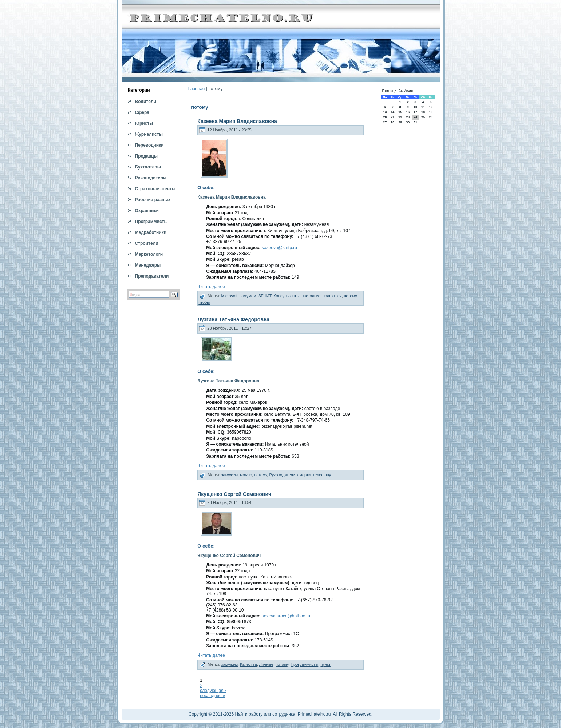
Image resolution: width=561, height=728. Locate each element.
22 (400, 117)
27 (385, 122)
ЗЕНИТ (265, 296)
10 (415, 107)
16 (408, 112)
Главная (197, 89)
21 (392, 117)
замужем (248, 296)
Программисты (304, 664)
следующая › (213, 691)
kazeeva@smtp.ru (279, 248)
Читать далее (211, 287)
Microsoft (230, 296)
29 (400, 122)
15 (400, 112)
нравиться (332, 296)
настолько (311, 296)
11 (423, 107)
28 (392, 122)
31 (415, 122)
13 (385, 112)
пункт (325, 664)
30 (408, 122)
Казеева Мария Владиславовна (237, 121)
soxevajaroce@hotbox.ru (286, 616)
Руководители (282, 475)
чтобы (204, 302)
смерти (304, 475)
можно (246, 475)
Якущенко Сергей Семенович (234, 494)
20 (385, 117)
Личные (266, 664)
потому (350, 296)
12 (431, 107)
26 (431, 117)
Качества (248, 664)
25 (423, 117)
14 (392, 112)
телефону (322, 475)
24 (415, 117)
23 (408, 117)
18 (423, 112)
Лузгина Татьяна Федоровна (233, 319)
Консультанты (286, 296)
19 (431, 112)
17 (415, 112)
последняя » (212, 696)
